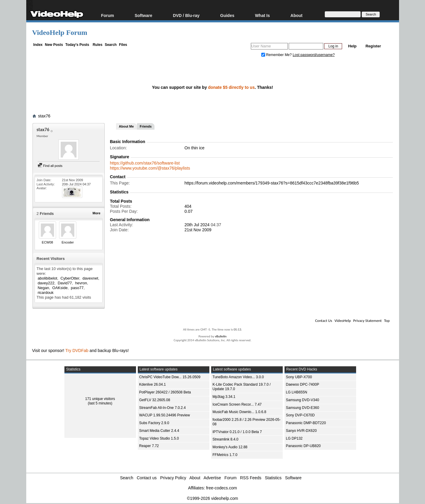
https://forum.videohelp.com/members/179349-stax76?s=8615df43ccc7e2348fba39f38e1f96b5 (272, 183)
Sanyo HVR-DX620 (301, 431)
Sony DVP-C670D (300, 415)
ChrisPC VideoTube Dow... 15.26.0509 (170, 377)
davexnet (91, 278)
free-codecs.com (221, 488)
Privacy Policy (173, 478)
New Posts (54, 45)
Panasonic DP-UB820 (303, 446)
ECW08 (47, 242)
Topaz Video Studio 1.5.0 (159, 438)
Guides (227, 15)
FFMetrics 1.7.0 (225, 455)
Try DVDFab (77, 351)
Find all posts (50, 166)
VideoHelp (343, 321)
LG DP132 (294, 438)
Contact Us (323, 321)
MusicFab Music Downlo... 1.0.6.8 (239, 412)
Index (38, 45)
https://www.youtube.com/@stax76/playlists (150, 168)
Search (111, 45)
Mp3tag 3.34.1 (224, 397)
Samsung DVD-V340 (303, 400)
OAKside (60, 288)
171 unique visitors (100, 399)
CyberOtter (70, 278)
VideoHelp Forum (60, 32)
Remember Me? (277, 55)
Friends (146, 126)
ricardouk (45, 293)
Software (143, 15)
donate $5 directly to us (231, 87)
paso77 (77, 288)
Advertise (212, 478)
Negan (43, 288)
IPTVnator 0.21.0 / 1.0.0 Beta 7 (237, 432)
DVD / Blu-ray (186, 15)
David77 (65, 283)
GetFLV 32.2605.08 (155, 400)
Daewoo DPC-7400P (303, 384)
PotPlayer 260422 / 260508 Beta (165, 392)
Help (352, 46)
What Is (262, 15)
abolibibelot (47, 278)
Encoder (68, 242)
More (96, 213)
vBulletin (221, 336)
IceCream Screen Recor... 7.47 (237, 404)
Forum (108, 15)
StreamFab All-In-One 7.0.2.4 (163, 408)
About (296, 15)
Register (373, 46)
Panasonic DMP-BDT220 (306, 423)
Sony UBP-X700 (299, 377)
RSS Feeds (251, 478)
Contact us (147, 478)
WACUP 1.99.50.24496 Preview (165, 415)
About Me (126, 126)
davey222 (46, 283)
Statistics (273, 478)
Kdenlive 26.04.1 (153, 384)
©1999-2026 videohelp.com (212, 498)
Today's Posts (77, 45)
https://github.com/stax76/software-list (145, 163)
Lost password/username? (314, 55)
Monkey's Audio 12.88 (230, 447)
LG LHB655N (297, 392)
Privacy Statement (367, 321)
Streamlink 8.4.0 (226, 439)
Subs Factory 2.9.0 (154, 423)
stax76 (44, 116)
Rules (98, 45)
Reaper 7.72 (149, 446)
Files (123, 45)
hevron (81, 283)
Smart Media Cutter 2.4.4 (159, 431)
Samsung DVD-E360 (303, 408)
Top (387, 321)
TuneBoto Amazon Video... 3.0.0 (238, 377)
